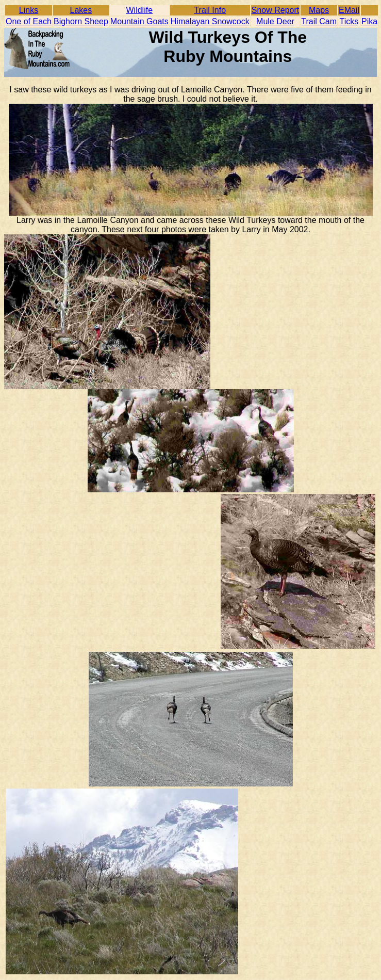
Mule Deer (275, 21)
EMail (349, 10)
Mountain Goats (139, 21)
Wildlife (140, 10)
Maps (319, 10)
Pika (369, 21)
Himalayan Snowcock (210, 21)
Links (29, 10)
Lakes (81, 10)
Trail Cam (319, 21)
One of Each (29, 21)
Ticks (349, 21)
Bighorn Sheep (81, 21)
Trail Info (210, 10)
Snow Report (276, 10)
